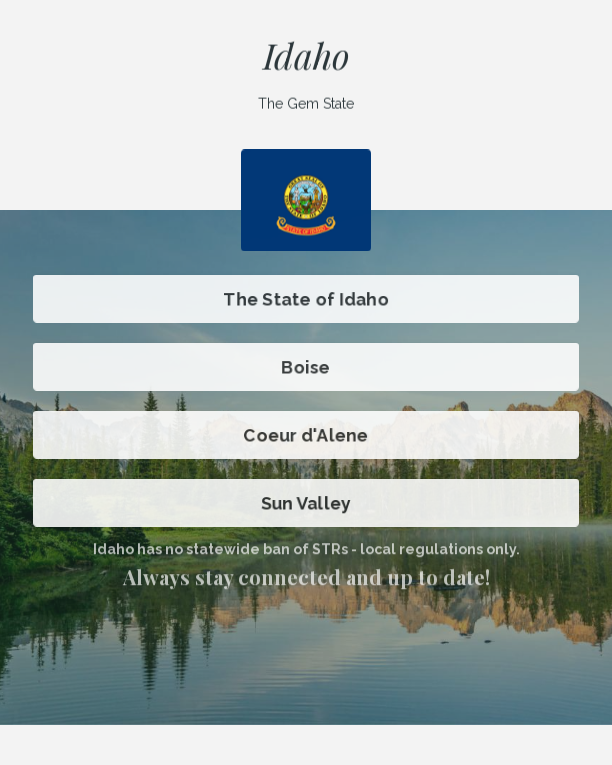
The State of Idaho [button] (306, 299)
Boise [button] (306, 367)
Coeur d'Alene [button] (306, 435)
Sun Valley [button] (306, 503)
